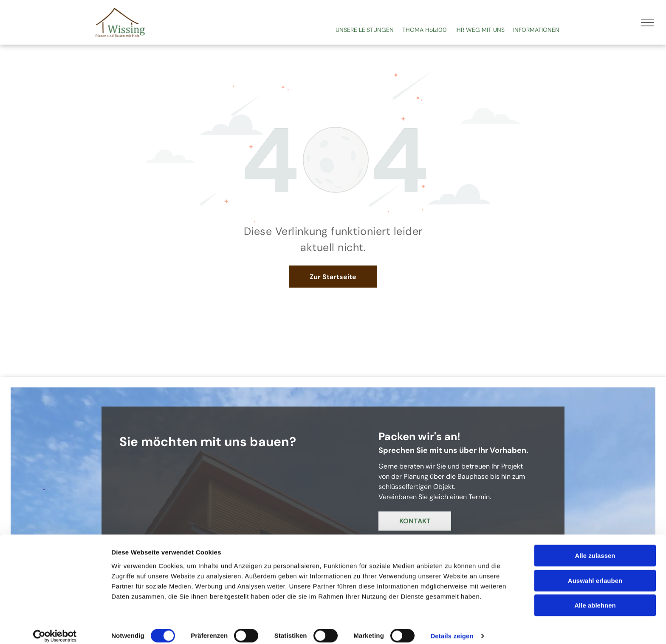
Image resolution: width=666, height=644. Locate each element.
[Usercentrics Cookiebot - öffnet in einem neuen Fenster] (55, 627)
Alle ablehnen (595, 597)
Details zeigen (452, 627)
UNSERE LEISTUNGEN (365, 30)
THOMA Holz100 (425, 30)
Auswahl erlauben (595, 572)
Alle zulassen (595, 547)
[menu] (647, 23)
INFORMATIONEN (536, 30)
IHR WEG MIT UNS (480, 30)
